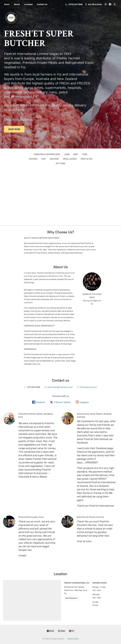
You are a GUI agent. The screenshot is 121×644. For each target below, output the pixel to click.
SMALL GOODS (70, 159)
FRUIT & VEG (87, 159)
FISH (44, 159)
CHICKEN (33, 159)
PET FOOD (60, 163)
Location (28, 4)
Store (7, 4)
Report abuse (73, 639)
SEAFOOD (54, 159)
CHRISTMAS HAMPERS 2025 (47, 154)
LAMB (67, 154)
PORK (85, 154)
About (17, 4)
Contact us (42, 4)
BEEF (76, 154)
